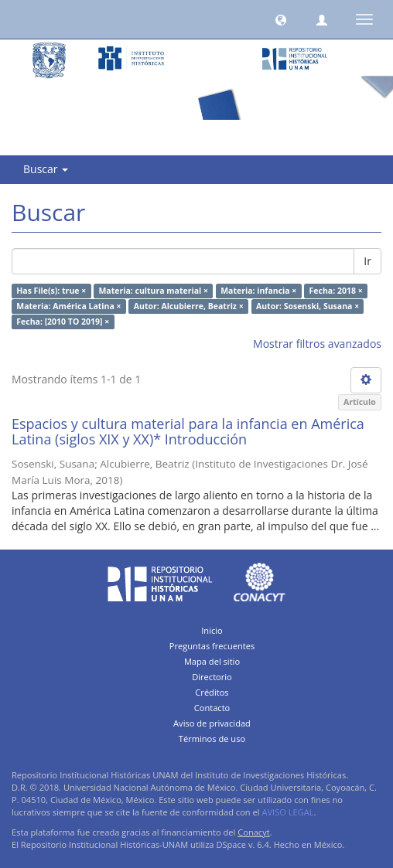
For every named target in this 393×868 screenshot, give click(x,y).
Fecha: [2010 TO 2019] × (63, 322)
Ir (367, 261)
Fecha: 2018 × (336, 291)
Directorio (212, 677)
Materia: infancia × (258, 291)
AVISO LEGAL (287, 812)
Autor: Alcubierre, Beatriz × (189, 306)
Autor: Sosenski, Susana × (308, 306)
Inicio (212, 630)
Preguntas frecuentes (212, 646)
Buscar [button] (46, 169)
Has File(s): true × (51, 291)
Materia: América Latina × (68, 306)
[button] (281, 19)
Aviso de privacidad (212, 723)
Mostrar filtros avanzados (317, 344)
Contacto (212, 708)
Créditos (212, 692)
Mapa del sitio (212, 661)
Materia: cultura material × (153, 291)
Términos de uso (212, 739)
